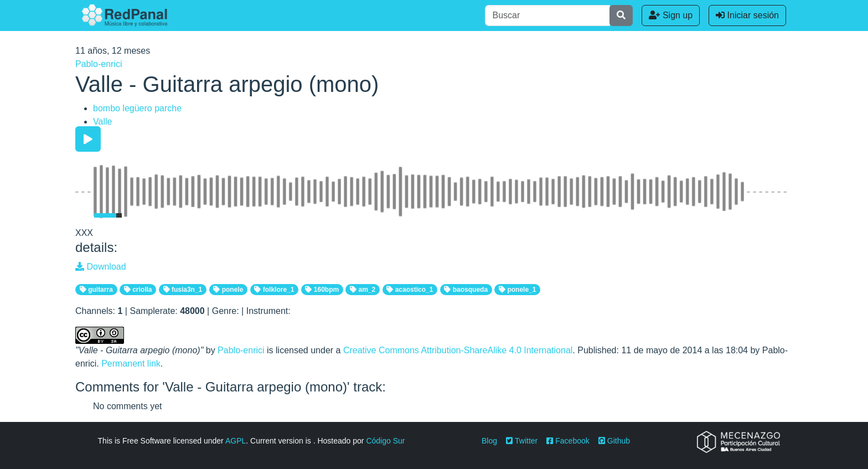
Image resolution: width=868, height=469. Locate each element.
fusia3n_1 (183, 290)
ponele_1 (517, 290)
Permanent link (131, 364)
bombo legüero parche (137, 108)
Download (101, 267)
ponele (228, 290)
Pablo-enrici (99, 64)
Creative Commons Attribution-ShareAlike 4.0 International (458, 350)
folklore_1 (274, 290)
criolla (138, 290)
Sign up (671, 15)
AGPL (236, 441)
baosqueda (466, 290)
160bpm (322, 290)
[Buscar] (547, 16)
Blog (489, 441)
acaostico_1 (410, 290)
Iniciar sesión (747, 15)
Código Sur (385, 441)
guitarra (96, 290)
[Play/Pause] (88, 139)
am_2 (363, 290)
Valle (102, 122)
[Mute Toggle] (82, 215)
